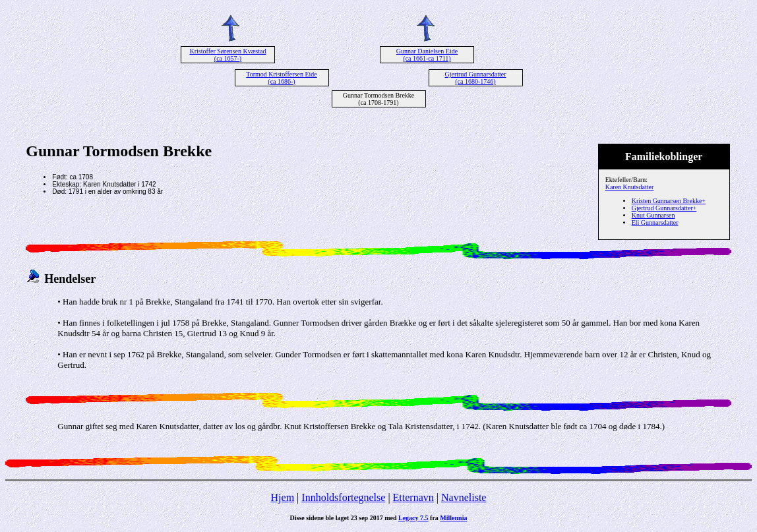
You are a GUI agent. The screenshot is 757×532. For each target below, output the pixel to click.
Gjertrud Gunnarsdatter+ (664, 208)
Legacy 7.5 (413, 518)
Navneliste (464, 497)
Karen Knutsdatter (630, 187)
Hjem (283, 497)
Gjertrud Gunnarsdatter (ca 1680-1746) (475, 78)
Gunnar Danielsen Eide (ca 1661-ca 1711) (427, 55)
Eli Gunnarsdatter (655, 222)
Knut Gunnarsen (653, 215)
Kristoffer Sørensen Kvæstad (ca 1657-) (228, 55)
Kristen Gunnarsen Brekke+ (669, 201)
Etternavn (413, 497)
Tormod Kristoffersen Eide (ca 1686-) (281, 78)
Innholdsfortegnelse (343, 497)
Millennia (453, 518)
